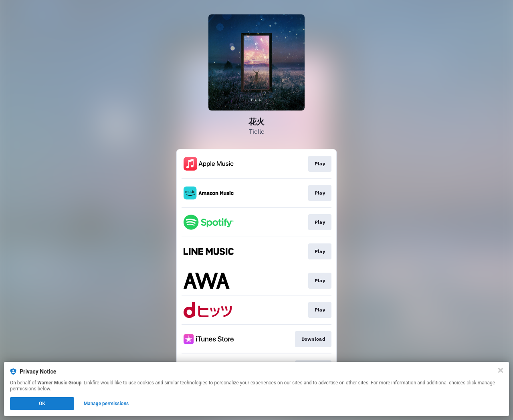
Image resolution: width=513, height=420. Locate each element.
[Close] (501, 370)
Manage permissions (106, 404)
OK (42, 404)
